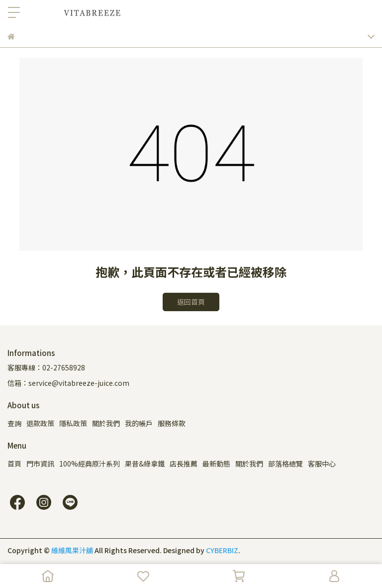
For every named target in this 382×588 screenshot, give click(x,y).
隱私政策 (73, 423)
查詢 (14, 423)
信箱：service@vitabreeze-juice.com (68, 383)
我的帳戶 (139, 423)
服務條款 (172, 423)
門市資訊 (40, 464)
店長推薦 (184, 464)
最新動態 (216, 464)
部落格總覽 (286, 464)
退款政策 (40, 423)
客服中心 (322, 464)
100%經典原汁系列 (90, 464)
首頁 (14, 464)
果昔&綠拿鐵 (145, 464)
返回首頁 (191, 302)
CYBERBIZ (222, 550)
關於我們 (106, 423)
